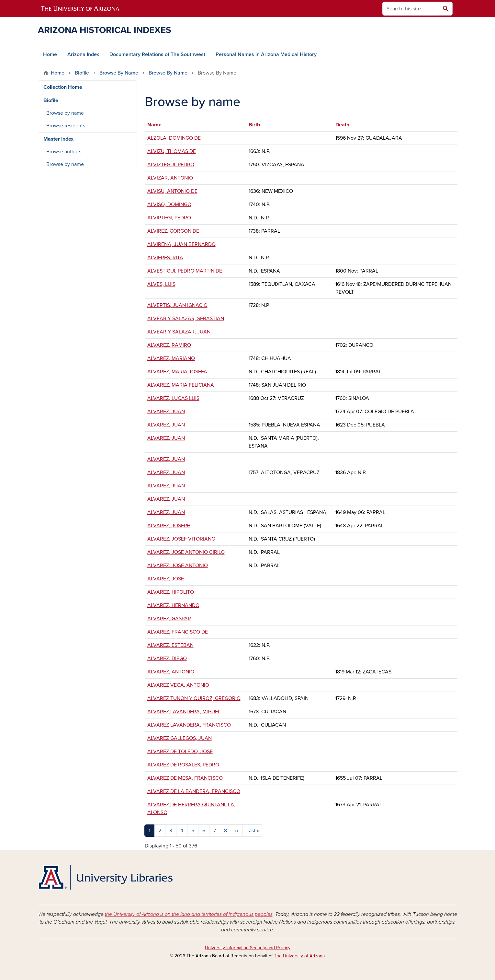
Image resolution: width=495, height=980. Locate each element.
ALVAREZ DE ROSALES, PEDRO (183, 765)
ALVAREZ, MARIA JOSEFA (177, 372)
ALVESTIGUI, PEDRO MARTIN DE (185, 271)
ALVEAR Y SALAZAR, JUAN (179, 332)
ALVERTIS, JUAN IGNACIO (177, 305)
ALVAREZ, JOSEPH (169, 526)
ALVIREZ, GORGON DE (173, 231)
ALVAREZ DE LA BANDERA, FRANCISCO (194, 791)
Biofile (82, 73)
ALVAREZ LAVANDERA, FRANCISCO (189, 725)
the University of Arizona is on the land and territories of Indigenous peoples (189, 914)
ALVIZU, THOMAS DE (172, 151)
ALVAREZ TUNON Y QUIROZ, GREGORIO (194, 698)
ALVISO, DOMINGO (169, 204)
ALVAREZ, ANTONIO (171, 672)
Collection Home (63, 87)
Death (342, 125)
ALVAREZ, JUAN (166, 412)
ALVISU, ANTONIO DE (172, 191)
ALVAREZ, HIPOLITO (171, 592)
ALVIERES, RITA (165, 258)
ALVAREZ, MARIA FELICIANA (181, 385)
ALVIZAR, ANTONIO (170, 178)
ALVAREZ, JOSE (166, 579)
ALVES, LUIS (161, 284)
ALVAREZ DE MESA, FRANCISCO (185, 778)
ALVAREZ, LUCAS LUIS (173, 398)
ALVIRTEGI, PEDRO (169, 218)
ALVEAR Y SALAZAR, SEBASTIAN (186, 319)
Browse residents (66, 126)
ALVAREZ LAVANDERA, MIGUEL (184, 712)
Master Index (58, 139)
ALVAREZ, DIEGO (167, 659)
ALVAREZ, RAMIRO (169, 345)
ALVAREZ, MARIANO (171, 358)
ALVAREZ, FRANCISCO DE (178, 632)
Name (157, 125)
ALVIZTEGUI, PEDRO (171, 165)
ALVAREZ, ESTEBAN (170, 645)
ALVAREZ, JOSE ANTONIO (178, 566)
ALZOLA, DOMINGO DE (174, 138)
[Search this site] (411, 9)
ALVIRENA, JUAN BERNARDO (181, 244)
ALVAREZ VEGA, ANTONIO (178, 685)
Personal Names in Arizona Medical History (266, 54)
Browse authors (64, 152)
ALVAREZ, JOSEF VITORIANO (181, 539)
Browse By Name (119, 73)
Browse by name (65, 113)
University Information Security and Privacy (248, 948)
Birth (254, 125)
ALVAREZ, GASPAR (169, 619)
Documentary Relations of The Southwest (157, 54)
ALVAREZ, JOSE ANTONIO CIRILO (186, 552)
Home (50, 54)
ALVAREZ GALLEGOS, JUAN (180, 738)
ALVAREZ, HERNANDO (173, 605)
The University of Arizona (299, 956)
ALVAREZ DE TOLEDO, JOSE (180, 752)
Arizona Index (83, 54)
